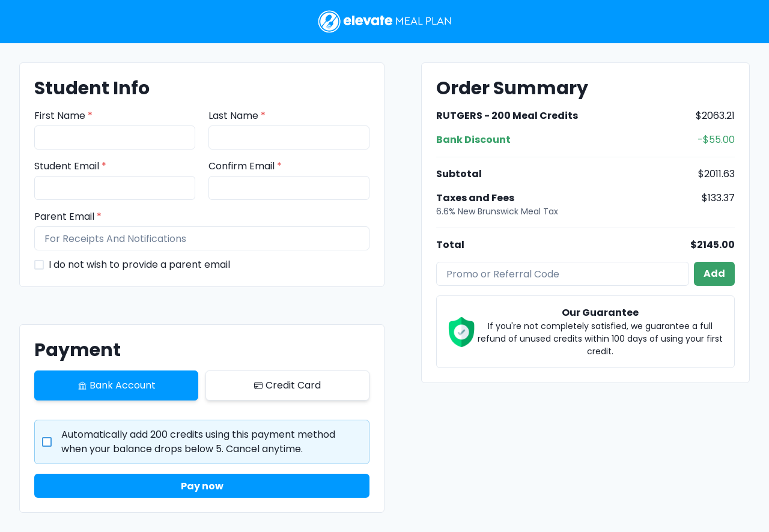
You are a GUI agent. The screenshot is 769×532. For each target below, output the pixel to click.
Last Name (237, 116)
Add (714, 274)
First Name (63, 116)
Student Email (70, 166)
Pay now (202, 486)
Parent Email (68, 216)
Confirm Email (245, 166)
